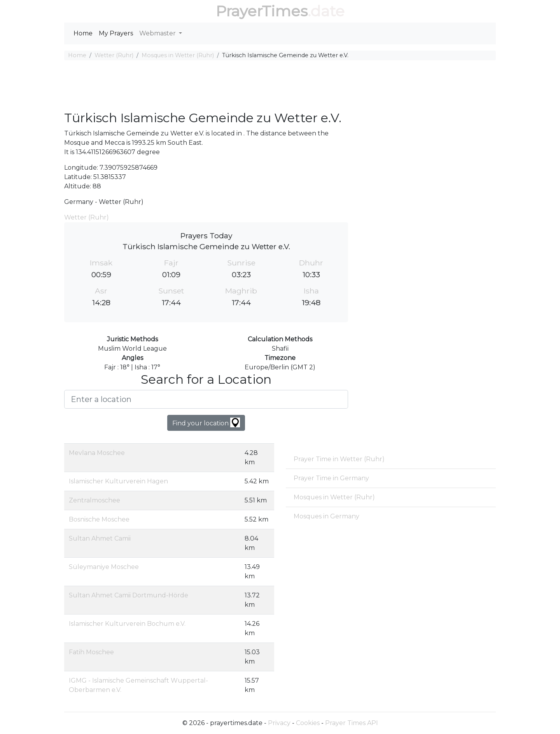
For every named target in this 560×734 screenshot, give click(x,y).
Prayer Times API (352, 723)
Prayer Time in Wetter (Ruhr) (339, 459)
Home (83, 33)
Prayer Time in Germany (331, 478)
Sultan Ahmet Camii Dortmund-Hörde (129, 595)
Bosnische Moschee (99, 519)
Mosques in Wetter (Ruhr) (178, 55)
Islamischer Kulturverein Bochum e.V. (127, 624)
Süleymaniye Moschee (104, 567)
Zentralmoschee (94, 500)
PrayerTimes (262, 11)
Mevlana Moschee (97, 453)
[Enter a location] (206, 399)
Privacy (279, 723)
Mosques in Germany (326, 516)
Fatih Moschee (91, 652)
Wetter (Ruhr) (114, 55)
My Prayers (116, 33)
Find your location (206, 422)
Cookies (308, 723)
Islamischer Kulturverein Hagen (118, 481)
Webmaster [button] (158, 33)
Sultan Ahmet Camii (100, 538)
